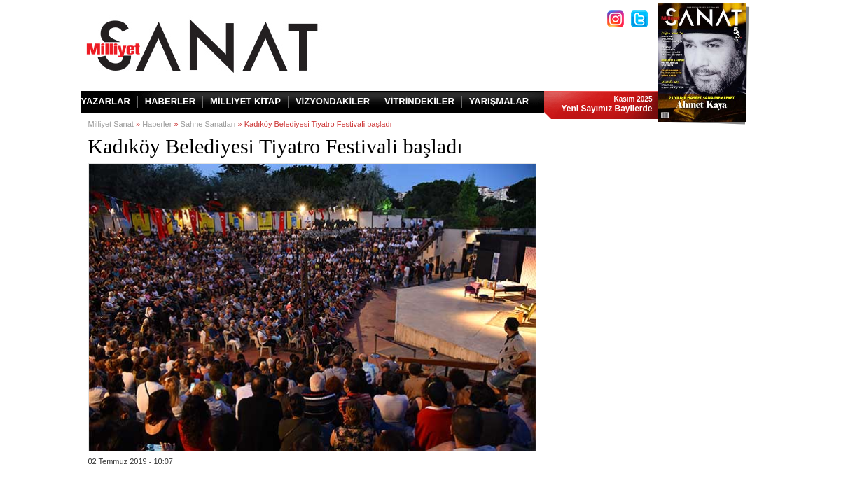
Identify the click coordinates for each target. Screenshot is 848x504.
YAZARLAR (106, 101)
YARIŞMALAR (499, 101)
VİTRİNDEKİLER (419, 101)
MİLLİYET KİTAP (245, 101)
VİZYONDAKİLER (333, 101)
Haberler (157, 124)
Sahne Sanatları (208, 124)
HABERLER (170, 101)
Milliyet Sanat (111, 124)
